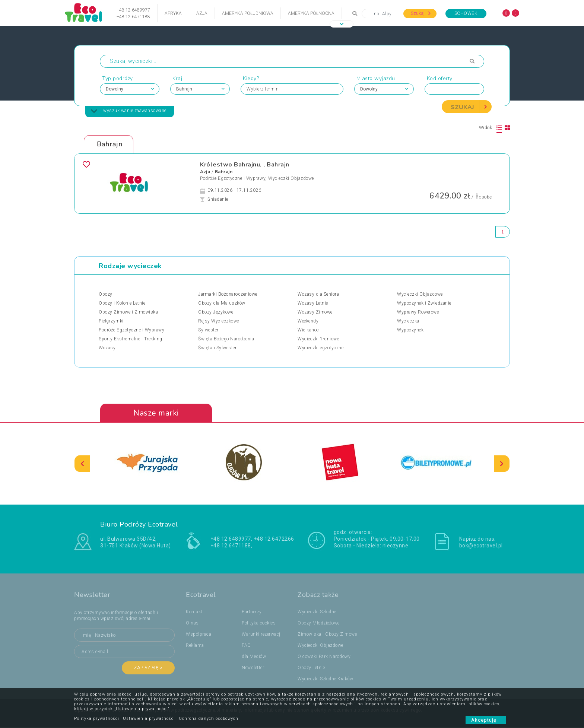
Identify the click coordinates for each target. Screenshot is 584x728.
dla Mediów (254, 657)
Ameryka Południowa (248, 13)
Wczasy (107, 348)
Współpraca (199, 635)
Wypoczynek (410, 330)
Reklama (195, 646)
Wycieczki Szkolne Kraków (325, 679)
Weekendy (308, 321)
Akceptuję (486, 720)
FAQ (246, 646)
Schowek (466, 13)
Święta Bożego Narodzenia (226, 339)
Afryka (173, 13)
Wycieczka (408, 321)
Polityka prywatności (97, 719)
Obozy (106, 294)
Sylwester (208, 330)
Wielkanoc (308, 330)
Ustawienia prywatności (149, 719)
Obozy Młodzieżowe (319, 623)
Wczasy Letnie (313, 303)
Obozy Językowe (216, 312)
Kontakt (194, 612)
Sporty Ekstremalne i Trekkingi (131, 339)
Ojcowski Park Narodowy (324, 657)
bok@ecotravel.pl (481, 546)
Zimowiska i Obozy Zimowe (327, 635)
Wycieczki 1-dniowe (318, 339)
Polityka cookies (259, 623)
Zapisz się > (148, 668)
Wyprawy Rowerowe (418, 312)
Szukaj (421, 13)
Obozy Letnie (311, 668)
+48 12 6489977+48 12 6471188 (133, 13)
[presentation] (82, 464)
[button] (342, 24)
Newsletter (253, 668)
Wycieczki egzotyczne (320, 348)
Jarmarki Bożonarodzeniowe (228, 294)
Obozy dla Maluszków (222, 303)
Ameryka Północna (311, 13)
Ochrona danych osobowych (209, 719)
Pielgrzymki (111, 321)
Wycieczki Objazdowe (291, 178)
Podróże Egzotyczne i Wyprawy (233, 178)
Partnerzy (252, 612)
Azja (202, 13)
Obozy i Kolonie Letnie (122, 303)
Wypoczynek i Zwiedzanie (424, 303)
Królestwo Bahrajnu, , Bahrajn (245, 165)
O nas (192, 623)
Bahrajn (224, 172)
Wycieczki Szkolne (317, 612)
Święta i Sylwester (217, 348)
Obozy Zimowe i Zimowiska (128, 312)
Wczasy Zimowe (315, 312)
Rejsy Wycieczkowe (219, 321)
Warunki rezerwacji (262, 635)
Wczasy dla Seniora (318, 294)
